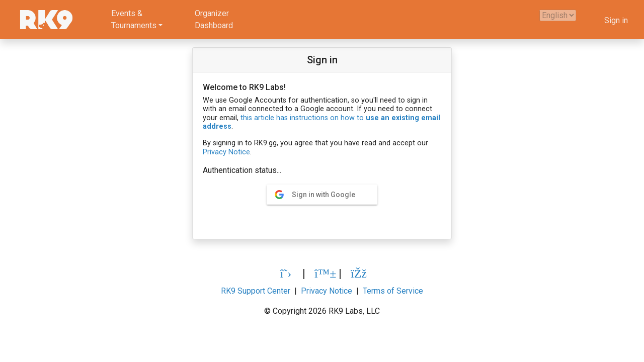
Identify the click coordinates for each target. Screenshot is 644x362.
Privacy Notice (226, 152)
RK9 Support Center (256, 291)
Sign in (616, 20)
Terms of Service (393, 291)
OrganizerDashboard (214, 19)
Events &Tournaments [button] (134, 19)
